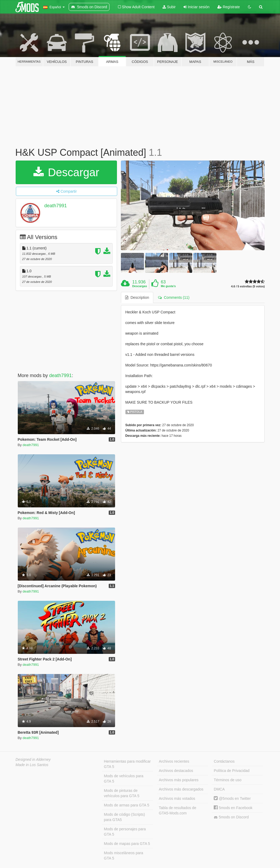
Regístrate (229, 7)
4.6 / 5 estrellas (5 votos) (248, 286)
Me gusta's (168, 286)
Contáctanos (224, 761)
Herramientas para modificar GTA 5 (127, 764)
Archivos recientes (174, 761)
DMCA (219, 789)
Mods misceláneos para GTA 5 (124, 856)
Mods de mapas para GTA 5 (127, 844)
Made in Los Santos (32, 765)
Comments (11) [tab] (174, 297)
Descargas (140, 286)
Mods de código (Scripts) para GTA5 (124, 817)
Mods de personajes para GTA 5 (125, 832)
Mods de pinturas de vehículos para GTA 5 (122, 793)
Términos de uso (227, 780)
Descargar (66, 172)
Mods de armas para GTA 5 (127, 805)
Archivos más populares (179, 780)
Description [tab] (137, 297)
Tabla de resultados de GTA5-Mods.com (178, 810)
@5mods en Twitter (232, 798)
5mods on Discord (231, 817)
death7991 (56, 206)
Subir (169, 7)
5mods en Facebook (233, 808)
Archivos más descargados (181, 789)
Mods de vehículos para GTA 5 (124, 779)
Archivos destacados (176, 771)
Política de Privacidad (232, 771)
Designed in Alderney (33, 759)
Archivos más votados (177, 798)
